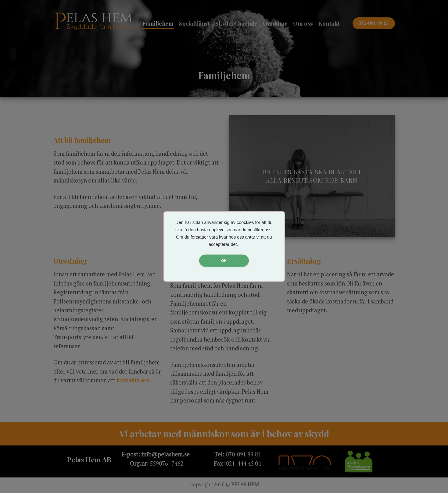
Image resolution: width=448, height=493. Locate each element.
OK (224, 261)
